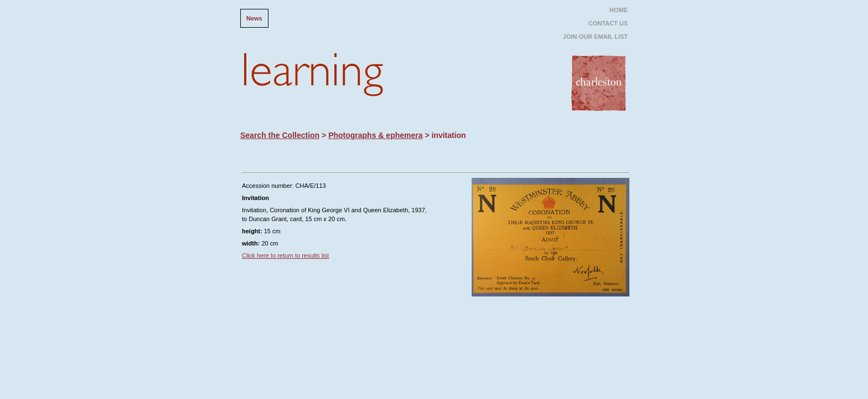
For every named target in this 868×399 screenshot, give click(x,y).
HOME (619, 10)
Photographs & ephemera (375, 135)
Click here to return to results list (285, 255)
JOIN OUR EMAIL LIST (595, 37)
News (254, 18)
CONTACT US (608, 23)
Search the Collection (280, 135)
